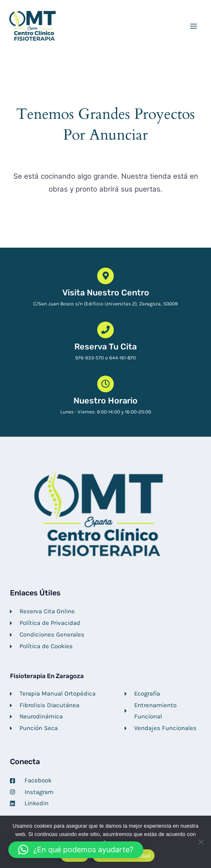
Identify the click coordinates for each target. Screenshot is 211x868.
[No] (201, 842)
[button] (76, 850)
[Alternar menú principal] (194, 26)
